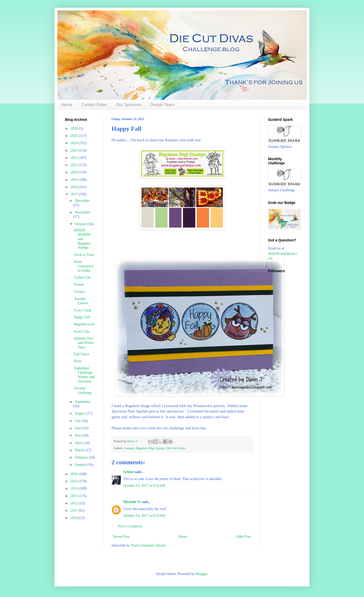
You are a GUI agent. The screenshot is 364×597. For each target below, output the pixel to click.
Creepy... (80, 292)
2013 (75, 496)
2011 (75, 510)
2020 (75, 172)
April (79, 443)
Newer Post (121, 537)
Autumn (129, 448)
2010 (75, 518)
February (82, 457)
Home (67, 105)
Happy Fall (82, 317)
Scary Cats (82, 331)
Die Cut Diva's (176, 448)
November (82, 212)
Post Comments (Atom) (149, 545)
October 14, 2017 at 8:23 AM (144, 516)
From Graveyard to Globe (84, 266)
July (78, 421)
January (81, 465)
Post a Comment (130, 526)
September (83, 402)
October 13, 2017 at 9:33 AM (144, 486)
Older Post (244, 537)
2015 (75, 481)
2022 (75, 158)
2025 (75, 136)
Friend (79, 285)
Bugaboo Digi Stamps (150, 448)
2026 (75, 128)
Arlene (128, 472)
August (80, 413)
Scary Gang (83, 310)
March (80, 450)
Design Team (162, 105)
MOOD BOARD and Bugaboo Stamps (83, 239)
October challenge (83, 390)
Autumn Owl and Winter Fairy (84, 343)
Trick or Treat (84, 255)
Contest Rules (94, 105)
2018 (75, 187)
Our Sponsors (129, 105)
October (81, 224)
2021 (75, 165)
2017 (75, 194)
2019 (75, 180)
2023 (75, 150)
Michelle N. (132, 502)
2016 (75, 474)
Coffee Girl (82, 278)
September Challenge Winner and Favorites (84, 375)
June (79, 428)
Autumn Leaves (81, 301)
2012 (75, 503)
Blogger (202, 574)
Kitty (78, 361)
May (79, 435)
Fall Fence (82, 354)
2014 (75, 488)
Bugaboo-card (84, 324)
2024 (75, 143)
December (82, 201)
